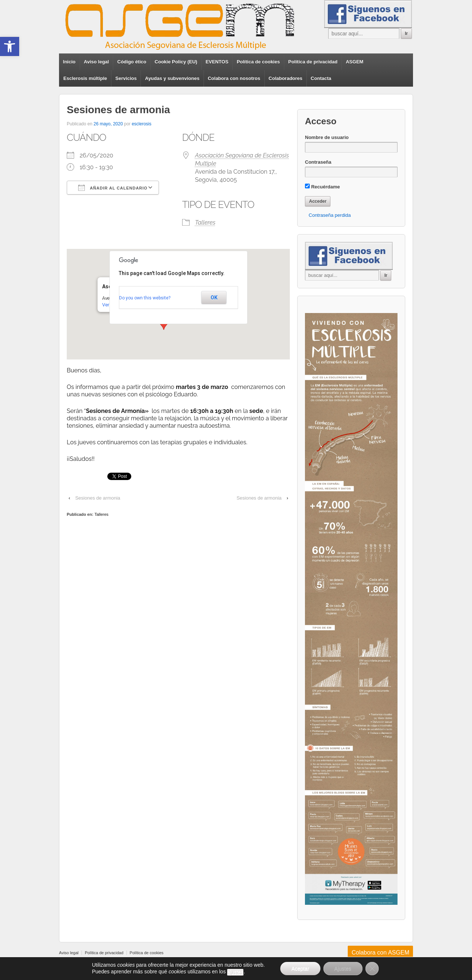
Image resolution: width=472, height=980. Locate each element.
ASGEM (355, 62)
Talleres (205, 223)
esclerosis (141, 124)
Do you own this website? (145, 298)
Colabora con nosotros (234, 78)
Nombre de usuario (327, 137)
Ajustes (343, 969)
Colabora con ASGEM (380, 953)
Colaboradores (285, 78)
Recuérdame (322, 187)
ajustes (235, 972)
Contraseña (318, 162)
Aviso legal (96, 62)
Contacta (321, 78)
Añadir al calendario (113, 188)
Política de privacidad (313, 62)
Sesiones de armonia (98, 498)
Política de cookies (258, 62)
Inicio (69, 62)
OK (214, 298)
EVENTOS (217, 62)
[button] (10, 46)
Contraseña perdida (330, 215)
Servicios (126, 78)
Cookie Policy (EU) (176, 62)
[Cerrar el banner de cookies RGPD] (372, 969)
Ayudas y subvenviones (172, 78)
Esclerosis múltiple (85, 78)
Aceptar (300, 969)
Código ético (132, 62)
